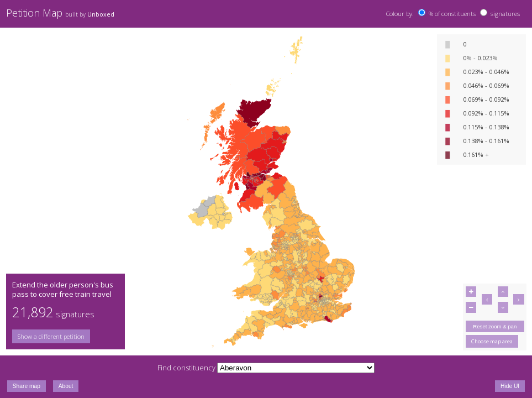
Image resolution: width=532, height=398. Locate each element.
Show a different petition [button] (51, 336)
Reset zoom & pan (495, 326)
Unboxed (101, 14)
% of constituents (452, 14)
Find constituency (186, 368)
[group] (65, 336)
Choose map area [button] (492, 341)
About (66, 386)
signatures (505, 14)
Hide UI (510, 386)
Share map (27, 386)
